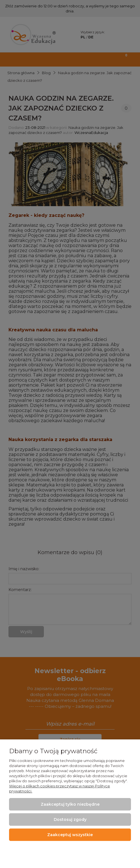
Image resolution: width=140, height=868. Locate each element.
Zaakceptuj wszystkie (70, 835)
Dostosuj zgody (70, 819)
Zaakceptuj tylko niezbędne (70, 804)
